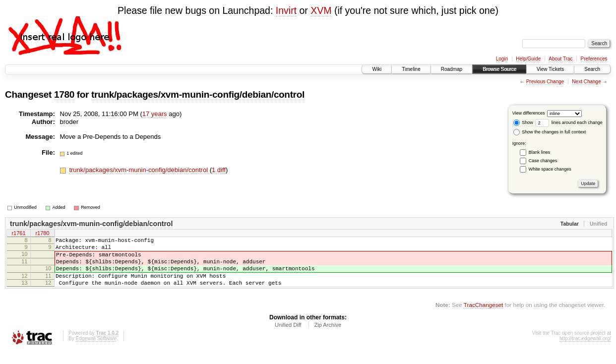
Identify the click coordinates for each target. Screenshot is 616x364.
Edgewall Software (96, 350)
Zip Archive (328, 337)
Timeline (411, 69)
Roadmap (452, 69)
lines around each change (569, 122)
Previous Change (545, 82)
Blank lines (540, 152)
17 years (155, 114)
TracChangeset (483, 317)
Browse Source (499, 69)
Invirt (286, 10)
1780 (64, 94)
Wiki (377, 69)
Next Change (586, 82)
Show (523, 122)
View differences (529, 113)
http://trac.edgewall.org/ (585, 350)
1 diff (219, 170)
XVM (321, 10)
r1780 (42, 234)
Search (592, 69)
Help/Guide (528, 59)
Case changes (543, 161)
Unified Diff (288, 337)
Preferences (594, 59)
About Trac (560, 59)
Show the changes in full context (550, 132)
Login (502, 59)
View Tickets (550, 69)
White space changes (550, 169)
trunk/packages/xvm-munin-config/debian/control (198, 94)
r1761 (18, 234)
